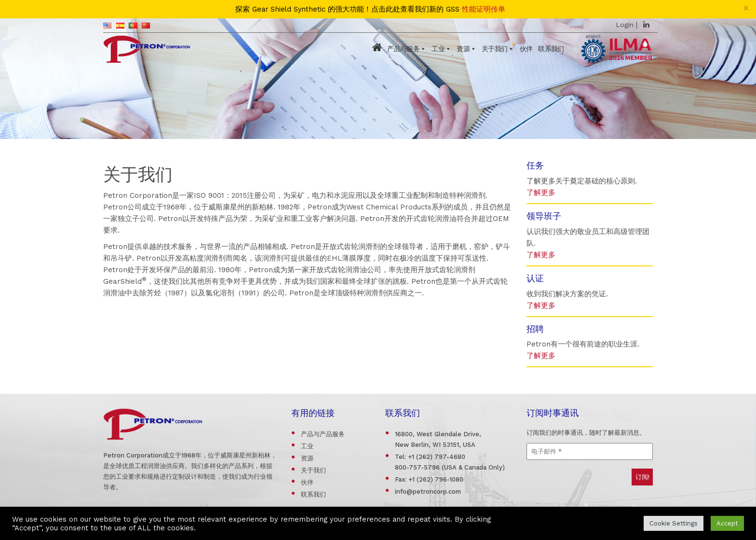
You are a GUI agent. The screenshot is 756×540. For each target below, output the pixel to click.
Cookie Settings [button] (674, 523)
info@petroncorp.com (428, 492)
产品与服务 (403, 49)
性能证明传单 (484, 9)
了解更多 (541, 193)
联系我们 (551, 49)
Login (625, 25)
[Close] (746, 8)
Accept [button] (727, 523)
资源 (463, 49)
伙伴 (526, 49)
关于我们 (494, 49)
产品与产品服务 (323, 434)
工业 (438, 49)
